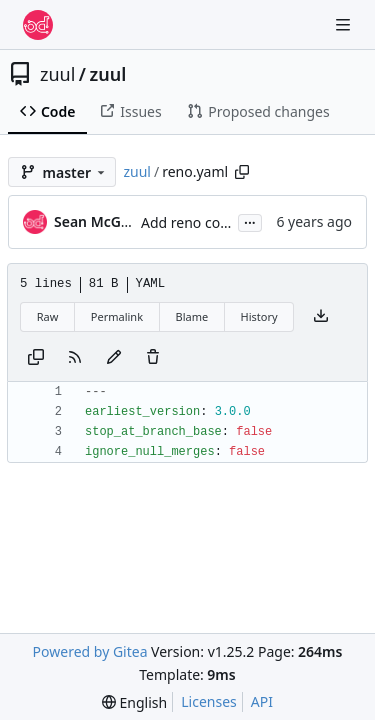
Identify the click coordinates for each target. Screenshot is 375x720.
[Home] (38, 25)
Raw (48, 316)
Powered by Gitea (90, 651)
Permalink (117, 316)
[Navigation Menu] (345, 24)
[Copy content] (36, 358)
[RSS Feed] (75, 358)
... (250, 221)
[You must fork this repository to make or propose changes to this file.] (114, 358)
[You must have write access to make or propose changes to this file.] (153, 358)
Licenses (209, 701)
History (259, 316)
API (262, 701)
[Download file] (321, 317)
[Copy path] (242, 172)
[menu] (134, 702)
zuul (57, 74)
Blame (191, 316)
